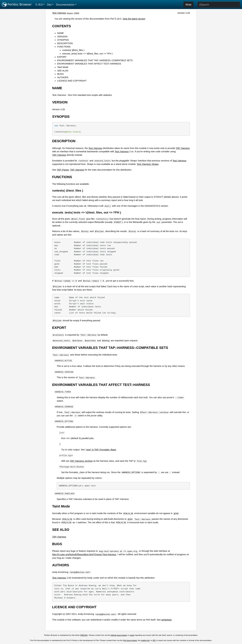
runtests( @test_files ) (73, 50)
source (70, 13)
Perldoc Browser (17, 5)
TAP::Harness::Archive (81, 461)
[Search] (219, 5)
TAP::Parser (63, 170)
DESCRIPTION (65, 43)
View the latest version (134, 19)
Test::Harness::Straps (148, 164)
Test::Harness (59, 13)
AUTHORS (63, 77)
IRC (154, 640)
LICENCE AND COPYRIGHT (72, 81)
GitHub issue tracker (119, 635)
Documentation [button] (65, 5)
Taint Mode (63, 67)
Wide (188, 5)
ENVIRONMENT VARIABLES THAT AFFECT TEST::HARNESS (89, 64)
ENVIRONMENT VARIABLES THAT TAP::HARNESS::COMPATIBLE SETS (95, 60)
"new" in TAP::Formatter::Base (101, 450)
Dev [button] (49, 5)
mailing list (145, 640)
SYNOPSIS (63, 40)
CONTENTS (62, 26)
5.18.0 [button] (39, 5)
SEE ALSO (63, 71)
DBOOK (84, 635)
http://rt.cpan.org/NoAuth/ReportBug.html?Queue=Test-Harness (84, 554)
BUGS (60, 74)
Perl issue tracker (130, 640)
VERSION (62, 37)
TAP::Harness (183, 148)
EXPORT (62, 57)
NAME (61, 33)
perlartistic (166, 620)
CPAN (76, 13)
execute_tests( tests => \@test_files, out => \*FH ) (87, 54)
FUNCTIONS (64, 47)
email (132, 635)
